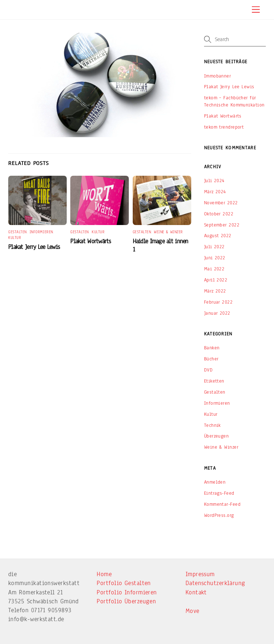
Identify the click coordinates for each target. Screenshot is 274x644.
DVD (208, 370)
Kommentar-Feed (222, 504)
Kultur (15, 238)
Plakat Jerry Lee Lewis (34, 247)
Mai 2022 (214, 269)
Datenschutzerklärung (215, 583)
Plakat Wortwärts (90, 241)
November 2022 (221, 203)
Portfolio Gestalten (124, 583)
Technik (212, 425)
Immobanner (218, 76)
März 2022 (215, 291)
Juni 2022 (215, 258)
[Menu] (256, 10)
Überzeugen (217, 436)
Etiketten (214, 381)
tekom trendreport (224, 127)
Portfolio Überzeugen (126, 601)
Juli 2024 (214, 181)
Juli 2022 (214, 247)
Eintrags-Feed (219, 493)
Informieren (41, 232)
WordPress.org (219, 515)
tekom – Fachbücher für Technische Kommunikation (234, 101)
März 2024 (215, 192)
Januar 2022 (217, 313)
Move (192, 611)
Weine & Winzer (168, 232)
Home (104, 574)
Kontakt (196, 592)
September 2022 (222, 225)
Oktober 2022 (219, 214)
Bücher (211, 359)
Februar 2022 (218, 302)
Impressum (200, 574)
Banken (212, 348)
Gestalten (17, 232)
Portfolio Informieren (127, 592)
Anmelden (215, 482)
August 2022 (218, 236)
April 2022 (216, 280)
